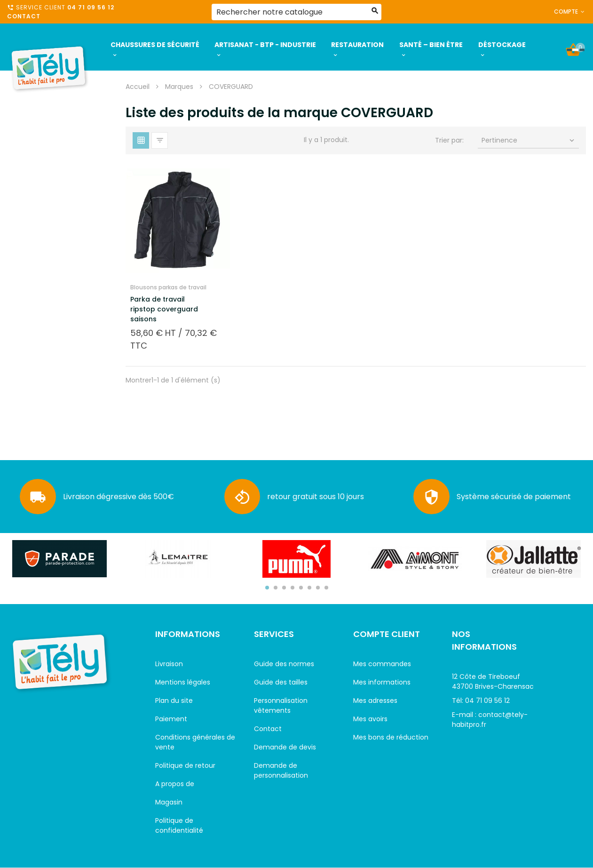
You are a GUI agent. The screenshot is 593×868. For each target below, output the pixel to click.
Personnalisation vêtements (281, 705)
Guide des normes (284, 664)
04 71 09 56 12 (91, 7)
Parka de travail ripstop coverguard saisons (164, 309)
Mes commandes (382, 664)
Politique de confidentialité (179, 825)
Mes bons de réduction (391, 737)
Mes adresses (375, 701)
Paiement (171, 719)
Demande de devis (285, 747)
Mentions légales (183, 682)
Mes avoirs (370, 719)
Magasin (169, 802)
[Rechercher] (296, 12)
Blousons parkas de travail (168, 287)
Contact (24, 16)
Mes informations (382, 682)
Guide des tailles (281, 682)
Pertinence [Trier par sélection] (529, 140)
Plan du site (174, 701)
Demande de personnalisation (281, 770)
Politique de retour (185, 765)
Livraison (169, 664)
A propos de (175, 784)
